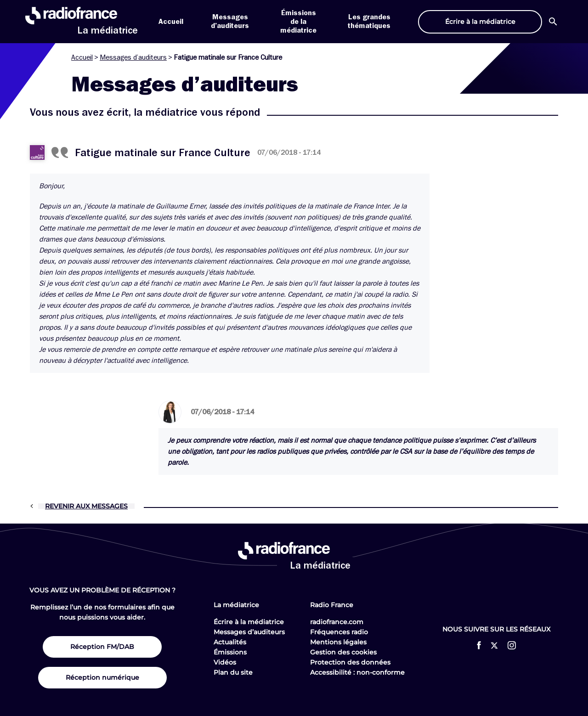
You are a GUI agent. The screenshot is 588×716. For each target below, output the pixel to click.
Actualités (230, 642)
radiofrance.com (337, 622)
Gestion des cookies (343, 652)
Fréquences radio (339, 632)
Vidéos (225, 662)
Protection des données (350, 662)
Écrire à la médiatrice (249, 622)
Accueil (171, 22)
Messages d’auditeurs (133, 57)
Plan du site (233, 672)
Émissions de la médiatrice (298, 22)
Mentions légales (338, 642)
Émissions (230, 652)
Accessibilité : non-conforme (357, 672)
